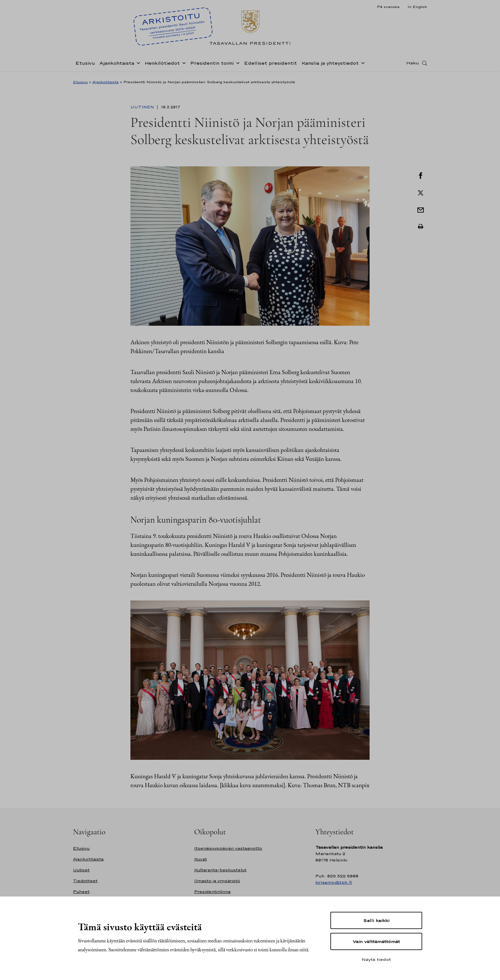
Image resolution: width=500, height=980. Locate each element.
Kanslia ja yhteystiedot (330, 65)
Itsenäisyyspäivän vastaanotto (228, 848)
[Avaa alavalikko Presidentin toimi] (237, 64)
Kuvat (201, 859)
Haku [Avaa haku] (413, 65)
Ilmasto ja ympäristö (217, 881)
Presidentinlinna (212, 892)
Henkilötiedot (162, 65)
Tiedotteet (85, 881)
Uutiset (81, 870)
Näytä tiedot (376, 959)
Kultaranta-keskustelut (220, 870)
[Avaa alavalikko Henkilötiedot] (183, 64)
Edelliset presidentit (270, 65)
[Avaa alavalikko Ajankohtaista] (137, 64)
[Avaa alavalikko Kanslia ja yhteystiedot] (362, 64)
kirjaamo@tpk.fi (334, 882)
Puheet (81, 892)
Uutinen (143, 107)
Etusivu (85, 65)
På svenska (388, 7)
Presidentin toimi (212, 65)
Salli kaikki (376, 920)
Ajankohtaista (117, 65)
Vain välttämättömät (376, 941)
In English (417, 7)
